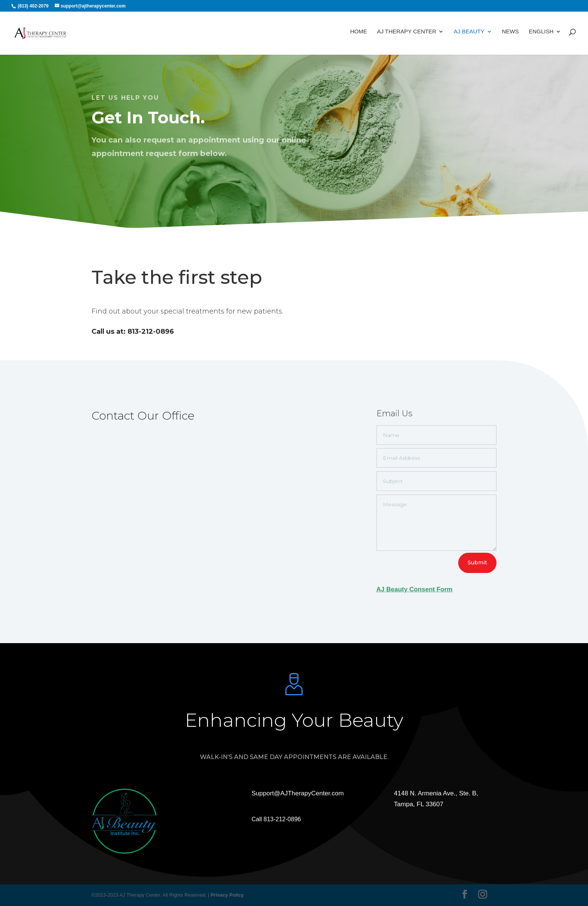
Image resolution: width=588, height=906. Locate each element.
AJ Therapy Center (406, 35)
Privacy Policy (227, 895)
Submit (477, 562)
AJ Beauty (469, 35)
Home (359, 35)
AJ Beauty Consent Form (415, 589)
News (510, 35)
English (541, 35)
